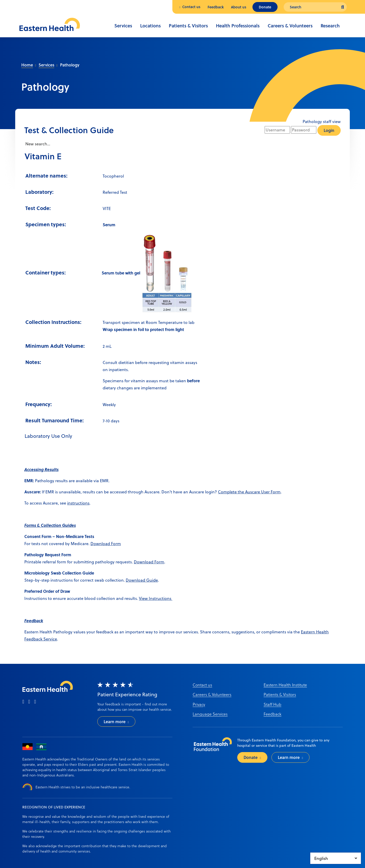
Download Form (106, 543)
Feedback (216, 7)
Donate (265, 7)
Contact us (191, 7)
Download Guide (142, 580)
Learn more (115, 722)
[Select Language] (336, 858)
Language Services (210, 714)
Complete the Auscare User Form (249, 492)
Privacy (199, 704)
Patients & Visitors (188, 26)
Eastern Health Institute (285, 685)
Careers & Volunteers (290, 26)
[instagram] (29, 702)
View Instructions (156, 598)
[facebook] (23, 702)
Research (330, 26)
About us (239, 7)
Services (123, 26)
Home (27, 65)
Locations (150, 26)
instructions (78, 503)
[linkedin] (35, 702)
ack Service (47, 639)
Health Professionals (238, 26)
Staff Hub (272, 704)
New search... (37, 144)
